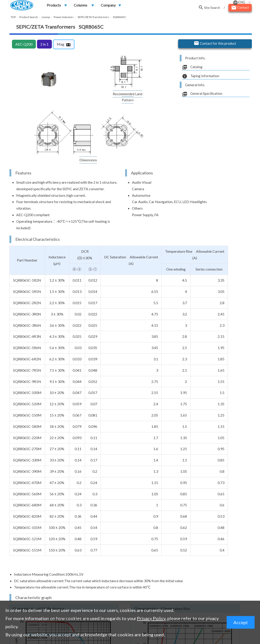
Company (108, 6)
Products (54, 6)
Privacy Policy (151, 618)
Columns (81, 6)
